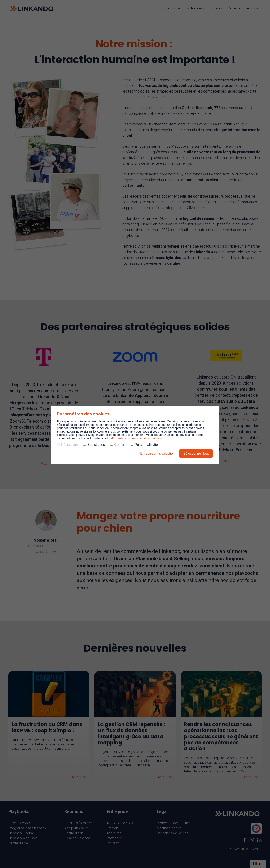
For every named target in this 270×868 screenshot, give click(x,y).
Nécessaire (67, 445)
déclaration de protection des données (136, 438)
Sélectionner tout (196, 454)
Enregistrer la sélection (157, 454)
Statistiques (94, 445)
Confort (118, 445)
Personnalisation (145, 445)
